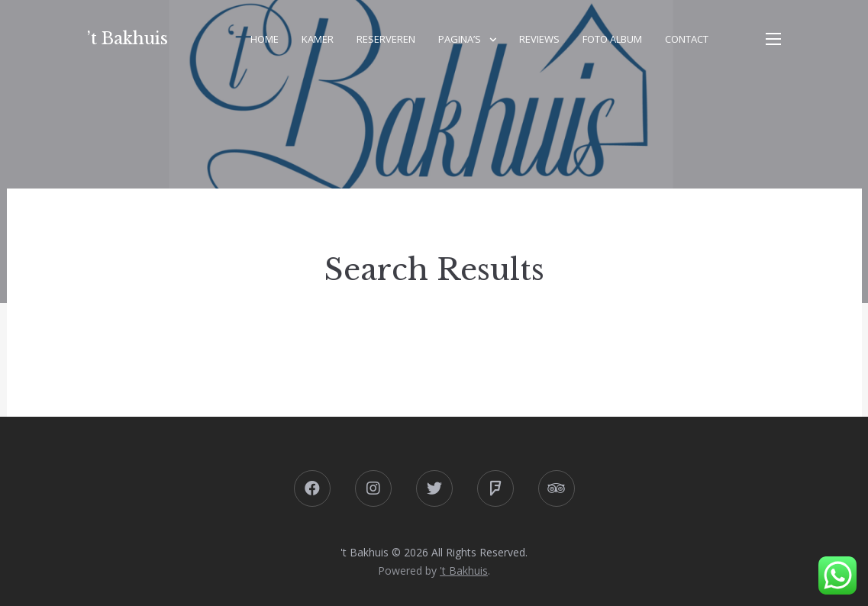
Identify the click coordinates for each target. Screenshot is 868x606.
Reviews (539, 39)
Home (265, 39)
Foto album (612, 39)
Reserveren (386, 39)
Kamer (318, 39)
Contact (687, 39)
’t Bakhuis (127, 39)
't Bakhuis (464, 571)
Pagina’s (460, 39)
